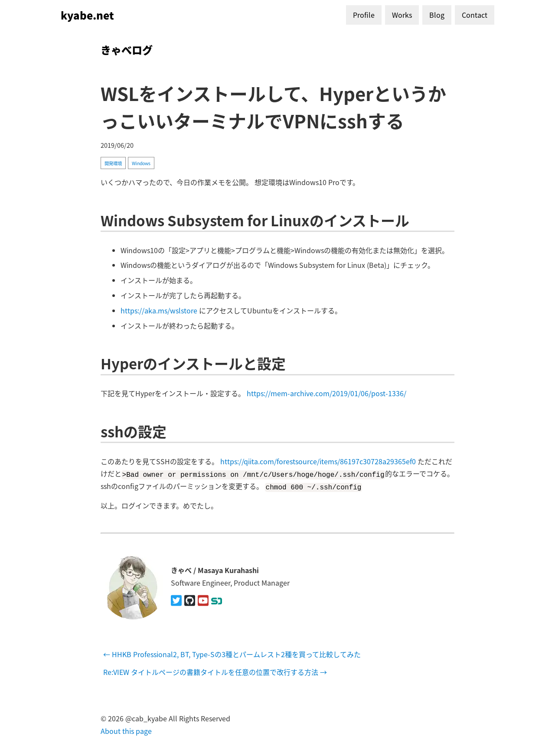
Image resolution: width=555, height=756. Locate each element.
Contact (475, 15)
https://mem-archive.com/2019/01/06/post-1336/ (326, 393)
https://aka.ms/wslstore (159, 310)
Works (402, 15)
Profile (364, 15)
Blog (437, 15)
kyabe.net (87, 15)
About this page (126, 730)
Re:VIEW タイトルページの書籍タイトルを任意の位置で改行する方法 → (215, 672)
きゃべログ (127, 50)
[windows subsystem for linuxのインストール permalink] (96, 220)
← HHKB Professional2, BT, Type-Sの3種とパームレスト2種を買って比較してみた (232, 654)
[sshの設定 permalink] (96, 431)
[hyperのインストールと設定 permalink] (96, 363)
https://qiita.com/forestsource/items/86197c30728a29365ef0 (318, 461)
